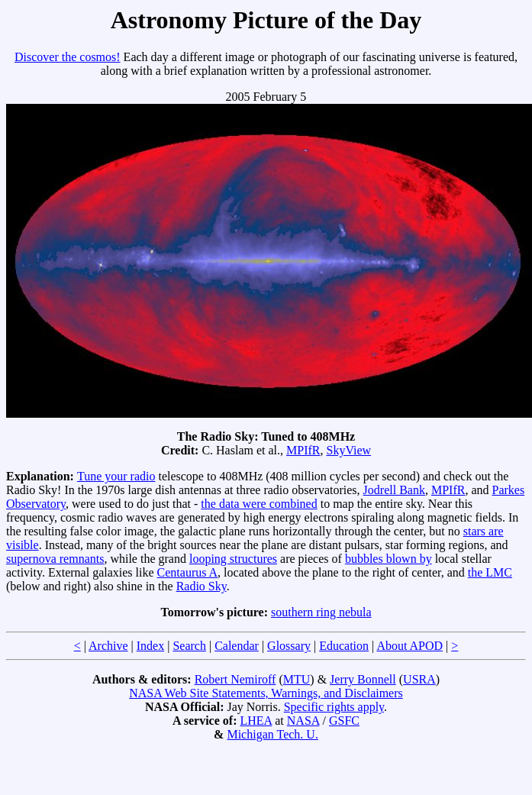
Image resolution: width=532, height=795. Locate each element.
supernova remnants (55, 559)
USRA (419, 679)
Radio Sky (202, 586)
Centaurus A (188, 572)
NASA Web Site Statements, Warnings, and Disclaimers (266, 693)
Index (150, 646)
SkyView (348, 450)
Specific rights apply (334, 707)
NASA (303, 721)
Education (344, 646)
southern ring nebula (321, 612)
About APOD (409, 646)
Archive (108, 646)
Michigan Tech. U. (272, 734)
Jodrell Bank (394, 490)
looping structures (233, 559)
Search (189, 646)
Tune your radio (116, 476)
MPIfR (303, 450)
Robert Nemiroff (235, 679)
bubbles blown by (389, 559)
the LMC (490, 572)
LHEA (256, 721)
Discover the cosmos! (68, 57)
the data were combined (259, 504)
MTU (297, 679)
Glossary (289, 646)
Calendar (237, 646)
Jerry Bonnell (363, 679)
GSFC (344, 721)
